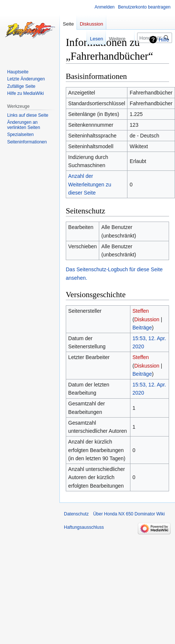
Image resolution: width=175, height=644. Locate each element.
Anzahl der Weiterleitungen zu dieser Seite (90, 184)
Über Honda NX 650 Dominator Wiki (129, 514)
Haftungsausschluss (84, 527)
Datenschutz (76, 514)
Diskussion (147, 319)
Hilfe (164, 40)
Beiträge (142, 328)
